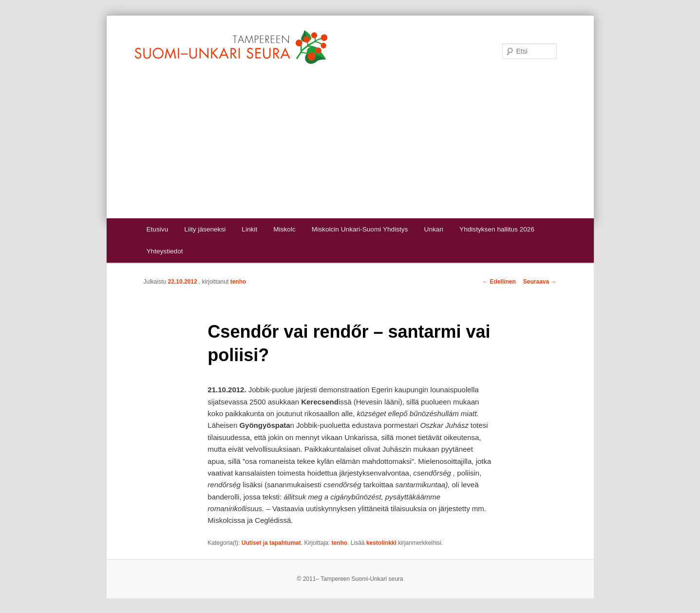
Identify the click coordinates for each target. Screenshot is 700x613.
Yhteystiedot (164, 251)
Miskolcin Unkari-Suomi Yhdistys (360, 229)
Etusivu (157, 229)
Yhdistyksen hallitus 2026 (497, 229)
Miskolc (284, 229)
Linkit (249, 229)
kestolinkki (381, 543)
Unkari (434, 229)
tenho (238, 282)
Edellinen (499, 282)
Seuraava (540, 282)
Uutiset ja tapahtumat (271, 543)
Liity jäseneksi (205, 229)
